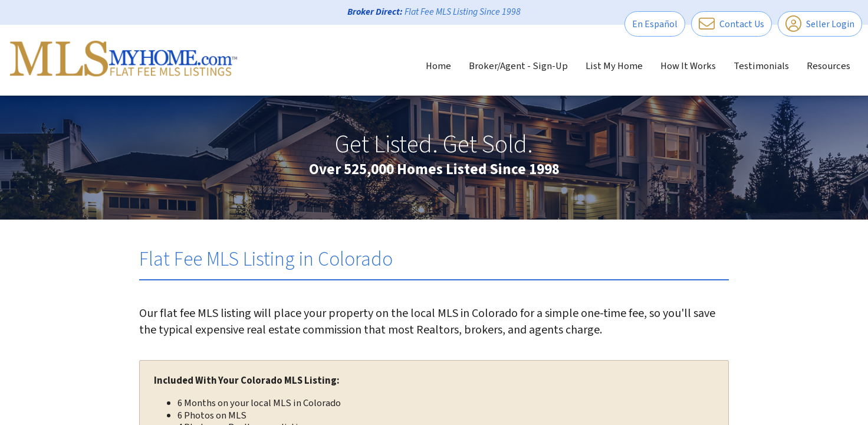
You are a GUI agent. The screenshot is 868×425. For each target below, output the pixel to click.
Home (438, 66)
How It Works (688, 66)
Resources (828, 66)
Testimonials (761, 66)
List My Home (614, 66)
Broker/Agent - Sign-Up (518, 66)
